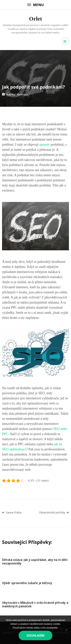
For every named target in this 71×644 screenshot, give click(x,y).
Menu (35, 5)
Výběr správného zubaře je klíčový (27, 583)
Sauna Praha (14, 512)
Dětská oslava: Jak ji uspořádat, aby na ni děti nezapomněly (35, 562)
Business (23, 94)
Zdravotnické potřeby (52, 512)
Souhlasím (35, 635)
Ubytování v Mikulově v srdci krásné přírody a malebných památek (35, 604)
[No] (66, 630)
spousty (44, 145)
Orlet (35, 19)
